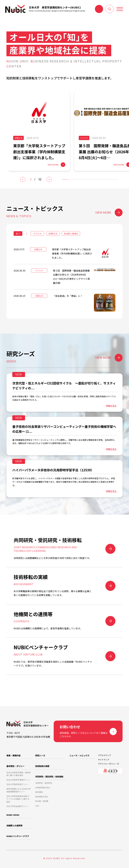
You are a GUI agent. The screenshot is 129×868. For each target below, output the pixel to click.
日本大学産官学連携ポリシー (19, 780)
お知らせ (53, 234)
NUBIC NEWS (71, 234)
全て (18, 234)
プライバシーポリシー (107, 764)
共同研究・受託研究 (44, 783)
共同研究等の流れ (43, 788)
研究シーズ (40, 755)
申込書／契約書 (42, 801)
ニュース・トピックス (79, 755)
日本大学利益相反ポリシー (18, 806)
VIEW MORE (109, 212)
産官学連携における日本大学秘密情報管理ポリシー (19, 790)
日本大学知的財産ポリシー (18, 784)
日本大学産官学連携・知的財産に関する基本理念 (19, 774)
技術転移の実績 (42, 766)
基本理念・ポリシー (15, 766)
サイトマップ (104, 760)
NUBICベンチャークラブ (18, 836)
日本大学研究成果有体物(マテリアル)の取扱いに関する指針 (18, 799)
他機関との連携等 (14, 825)
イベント (38, 234)
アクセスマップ (104, 755)
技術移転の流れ (42, 797)
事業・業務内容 (13, 755)
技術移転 (39, 792)
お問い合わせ (99, 9)
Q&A (37, 806)
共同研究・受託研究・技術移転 (49, 777)
